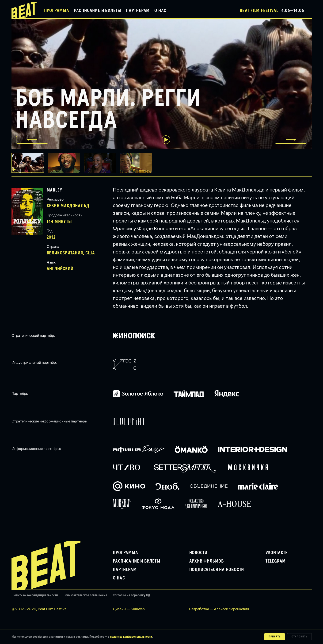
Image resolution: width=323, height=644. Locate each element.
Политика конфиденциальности (35, 595)
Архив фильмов (207, 561)
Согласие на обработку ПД (131, 595)
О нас (160, 11)
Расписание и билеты (98, 11)
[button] (66, 163)
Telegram (276, 561)
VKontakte (277, 553)
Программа (57, 11)
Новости (198, 553)
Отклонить (299, 637)
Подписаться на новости (217, 570)
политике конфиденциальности (131, 637)
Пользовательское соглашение (85, 595)
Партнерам (138, 11)
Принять (275, 637)
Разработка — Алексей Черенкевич (219, 609)
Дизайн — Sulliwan (129, 609)
